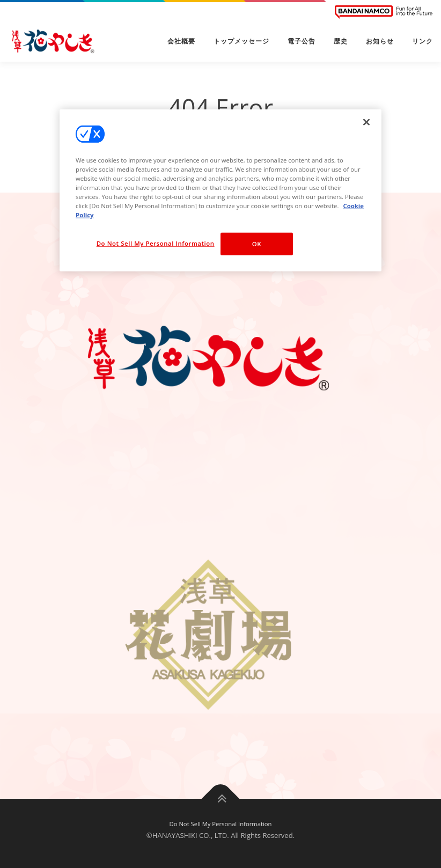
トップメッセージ (241, 41)
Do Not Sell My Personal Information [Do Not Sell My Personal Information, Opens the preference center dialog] (156, 243)
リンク (422, 41)
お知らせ (380, 41)
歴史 (341, 41)
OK (257, 244)
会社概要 (181, 41)
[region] (220, 190)
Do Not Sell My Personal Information (221, 824)
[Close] (366, 122)
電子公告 (302, 41)
